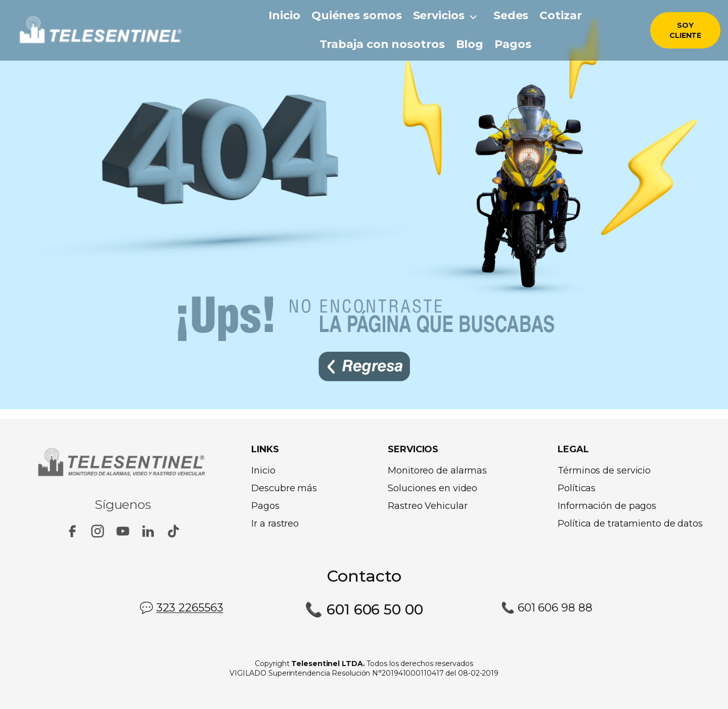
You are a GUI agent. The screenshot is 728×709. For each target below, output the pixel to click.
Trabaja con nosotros (382, 44)
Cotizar (560, 15)
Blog (470, 44)
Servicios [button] (439, 15)
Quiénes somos (357, 15)
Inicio (284, 15)
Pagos (513, 44)
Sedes (511, 15)
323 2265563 (190, 607)
